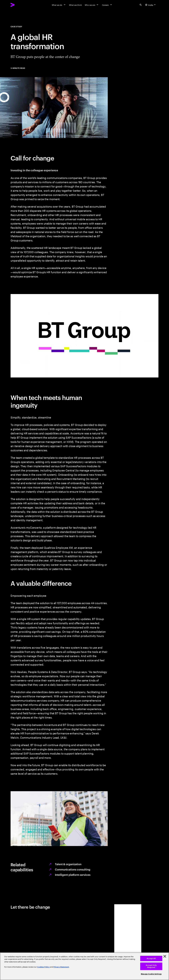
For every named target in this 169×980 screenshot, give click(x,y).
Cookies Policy (43, 967)
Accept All (151, 958)
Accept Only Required (151, 966)
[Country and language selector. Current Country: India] (151, 5)
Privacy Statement (61, 967)
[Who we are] (92, 5)
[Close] (165, 956)
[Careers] (107, 5)
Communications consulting (73, 869)
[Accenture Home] (19, 5)
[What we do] (59, 5)
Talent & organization (68, 864)
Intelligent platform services (73, 875)
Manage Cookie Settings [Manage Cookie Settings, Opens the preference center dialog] (151, 974)
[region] (84, 966)
